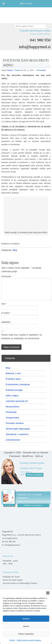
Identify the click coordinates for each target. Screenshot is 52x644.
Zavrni (26, 626)
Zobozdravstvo (13, 440)
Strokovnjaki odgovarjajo (18, 429)
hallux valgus (12, 396)
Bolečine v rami (13, 373)
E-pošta (6, 313)
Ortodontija (11, 412)
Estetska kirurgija (14, 390)
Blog (15, 250)
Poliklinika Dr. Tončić (11, 577)
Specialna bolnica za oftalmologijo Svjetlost (20, 583)
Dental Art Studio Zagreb (13, 580)
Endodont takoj (13, 379)
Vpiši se (39, 456)
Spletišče (6, 322)
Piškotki (12, 640)
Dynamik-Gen (30, 453)
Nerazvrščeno (13, 407)
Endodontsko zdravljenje (18, 384)
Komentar (7, 276)
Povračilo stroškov (15, 423)
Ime (4, 304)
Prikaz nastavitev (26, 634)
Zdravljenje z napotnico (17, 434)
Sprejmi (26, 619)
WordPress (28, 456)
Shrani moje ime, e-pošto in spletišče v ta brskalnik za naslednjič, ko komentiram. (22, 337)
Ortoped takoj (12, 418)
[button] (48, 593)
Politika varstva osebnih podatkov (29, 640)
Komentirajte (41, 70)
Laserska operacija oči (17, 401)
